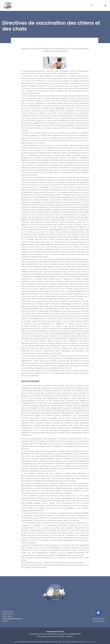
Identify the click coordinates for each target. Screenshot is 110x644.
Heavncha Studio (91, 642)
